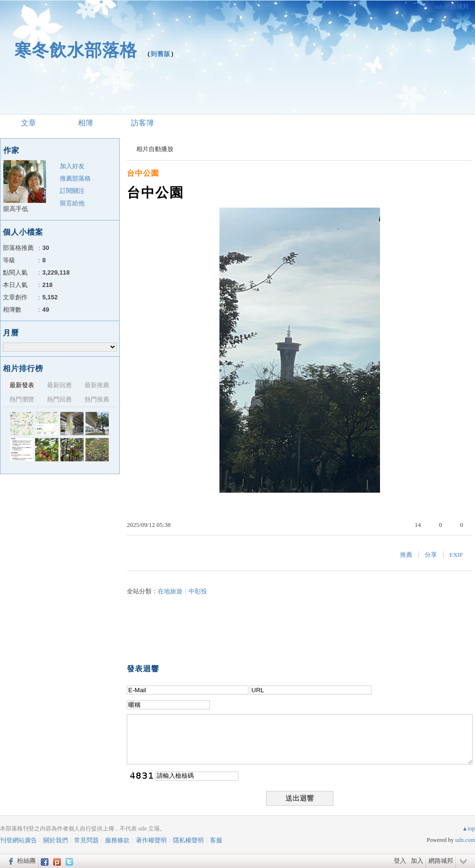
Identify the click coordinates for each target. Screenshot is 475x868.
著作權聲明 (151, 840)
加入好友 (72, 166)
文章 (28, 123)
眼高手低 (16, 209)
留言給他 (72, 203)
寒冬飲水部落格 (76, 50)
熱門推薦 (97, 399)
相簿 (85, 123)
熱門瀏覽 (22, 399)
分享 (431, 555)
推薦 (406, 555)
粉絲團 (26, 861)
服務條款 (117, 840)
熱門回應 (59, 399)
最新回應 (59, 385)
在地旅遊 (170, 591)
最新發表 (22, 385)
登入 (400, 861)
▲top (469, 829)
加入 (417, 861)
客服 (216, 840)
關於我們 (56, 840)
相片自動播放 (155, 149)
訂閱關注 (72, 191)
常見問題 (86, 840)
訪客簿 (142, 123)
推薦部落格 (75, 178)
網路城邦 (441, 861)
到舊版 (161, 54)
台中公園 (143, 173)
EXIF (456, 555)
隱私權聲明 (188, 840)
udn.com (465, 840)
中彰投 (198, 591)
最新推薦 (97, 385)
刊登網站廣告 (19, 840)
